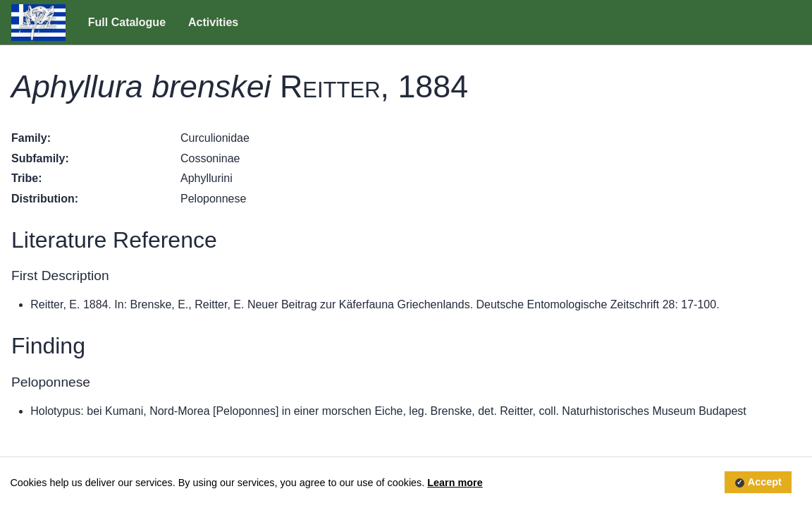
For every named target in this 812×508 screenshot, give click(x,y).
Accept (765, 483)
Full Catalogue (127, 22)
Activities (213, 22)
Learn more (455, 483)
